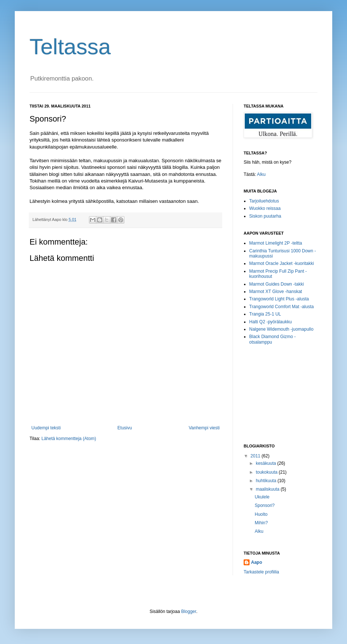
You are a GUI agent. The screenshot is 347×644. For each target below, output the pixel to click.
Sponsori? (265, 505)
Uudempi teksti (46, 428)
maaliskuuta (268, 489)
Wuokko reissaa (265, 208)
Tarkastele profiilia (261, 572)
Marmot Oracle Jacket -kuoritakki (281, 263)
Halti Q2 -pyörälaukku (270, 322)
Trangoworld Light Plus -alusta (279, 299)
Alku (261, 174)
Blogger (189, 611)
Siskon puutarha (265, 216)
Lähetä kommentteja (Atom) (69, 439)
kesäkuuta (267, 463)
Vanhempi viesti (204, 428)
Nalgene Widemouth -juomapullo (281, 329)
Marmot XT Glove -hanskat (276, 292)
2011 (256, 456)
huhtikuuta (267, 481)
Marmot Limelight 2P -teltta (276, 243)
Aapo (257, 562)
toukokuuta (267, 472)
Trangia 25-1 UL (265, 314)
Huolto (261, 514)
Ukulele (262, 497)
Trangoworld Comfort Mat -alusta (281, 307)
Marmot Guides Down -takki (276, 284)
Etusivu (125, 428)
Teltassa (70, 47)
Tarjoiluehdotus (264, 201)
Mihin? (261, 523)
